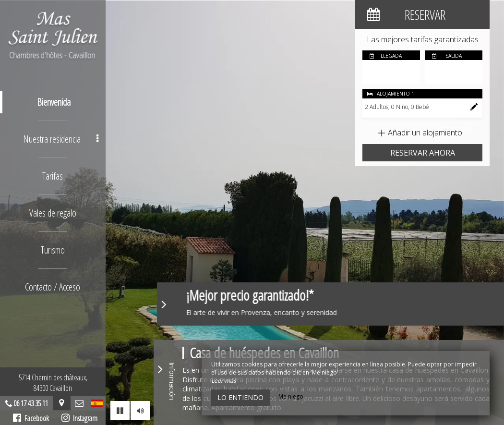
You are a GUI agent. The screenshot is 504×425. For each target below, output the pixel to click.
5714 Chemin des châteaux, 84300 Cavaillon (53, 383)
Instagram (79, 418)
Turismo (53, 250)
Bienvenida (54, 102)
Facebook (31, 418)
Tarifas (53, 176)
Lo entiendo (240, 397)
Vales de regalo (53, 213)
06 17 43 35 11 (31, 403)
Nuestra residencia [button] (61, 139)
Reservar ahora (423, 153)
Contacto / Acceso (53, 287)
